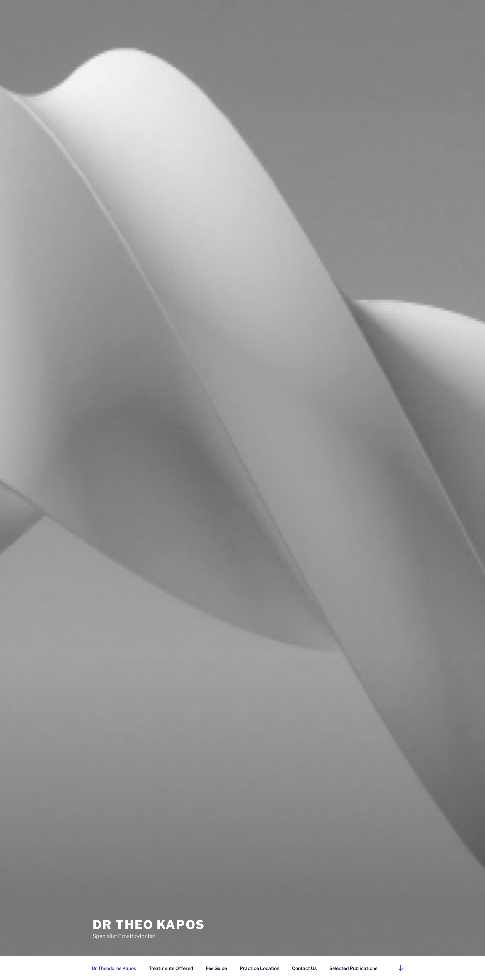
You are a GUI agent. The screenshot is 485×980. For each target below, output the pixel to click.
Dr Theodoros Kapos (114, 968)
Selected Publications (353, 968)
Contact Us (304, 968)
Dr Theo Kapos (149, 925)
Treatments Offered (171, 968)
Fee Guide (216, 968)
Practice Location (260, 968)
